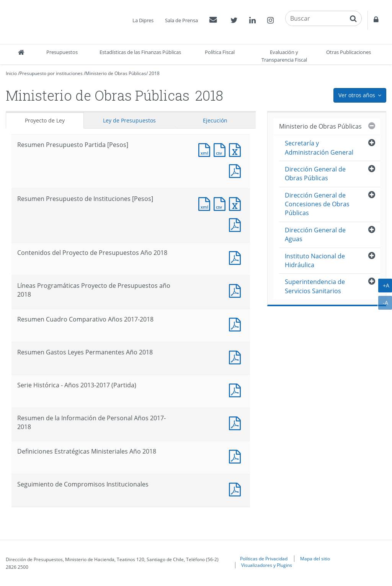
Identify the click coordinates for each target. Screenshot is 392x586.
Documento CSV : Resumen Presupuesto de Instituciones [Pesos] (221, 203)
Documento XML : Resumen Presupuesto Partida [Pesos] (206, 149)
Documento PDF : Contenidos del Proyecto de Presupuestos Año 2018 (237, 257)
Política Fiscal (220, 52)
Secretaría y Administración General (319, 148)
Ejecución (215, 120)
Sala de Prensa (181, 20)
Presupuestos (62, 52)
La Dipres (143, 20)
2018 (154, 73)
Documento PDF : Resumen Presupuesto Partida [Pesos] (237, 170)
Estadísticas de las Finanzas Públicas (140, 52)
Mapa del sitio (315, 558)
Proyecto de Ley (45, 120)
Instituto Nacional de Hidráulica (315, 260)
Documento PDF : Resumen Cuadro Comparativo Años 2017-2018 (237, 324)
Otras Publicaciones (349, 52)
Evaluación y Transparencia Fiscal (284, 56)
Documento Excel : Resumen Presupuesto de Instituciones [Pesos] (237, 203)
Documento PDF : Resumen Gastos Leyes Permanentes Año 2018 (237, 357)
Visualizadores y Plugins (267, 565)
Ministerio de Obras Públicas (116, 73)
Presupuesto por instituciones (51, 73)
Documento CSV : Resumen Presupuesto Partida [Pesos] (221, 149)
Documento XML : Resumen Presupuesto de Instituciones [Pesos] (206, 203)
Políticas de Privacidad (264, 558)
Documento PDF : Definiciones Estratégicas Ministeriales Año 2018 (237, 456)
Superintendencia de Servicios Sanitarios (315, 286)
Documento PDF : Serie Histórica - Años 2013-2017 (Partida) (237, 389)
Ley (129, 120)
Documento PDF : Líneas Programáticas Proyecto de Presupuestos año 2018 (237, 290)
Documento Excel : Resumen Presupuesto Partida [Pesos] (237, 149)
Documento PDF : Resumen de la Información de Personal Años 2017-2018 (237, 422)
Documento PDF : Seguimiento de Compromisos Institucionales (237, 489)
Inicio (11, 73)
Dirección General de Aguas (315, 234)
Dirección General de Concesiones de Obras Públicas (317, 204)
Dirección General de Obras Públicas (315, 174)
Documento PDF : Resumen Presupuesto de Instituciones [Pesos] (237, 224)
